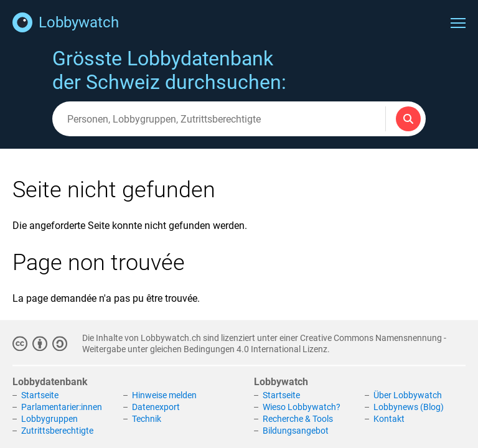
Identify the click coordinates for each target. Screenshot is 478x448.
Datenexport (156, 407)
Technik (147, 419)
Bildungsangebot (296, 431)
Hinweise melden (164, 396)
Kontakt (389, 419)
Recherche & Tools (298, 419)
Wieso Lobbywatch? (302, 407)
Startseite (40, 396)
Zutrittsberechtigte (57, 431)
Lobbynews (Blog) (409, 407)
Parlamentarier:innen (62, 407)
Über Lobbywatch (408, 396)
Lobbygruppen (49, 419)
